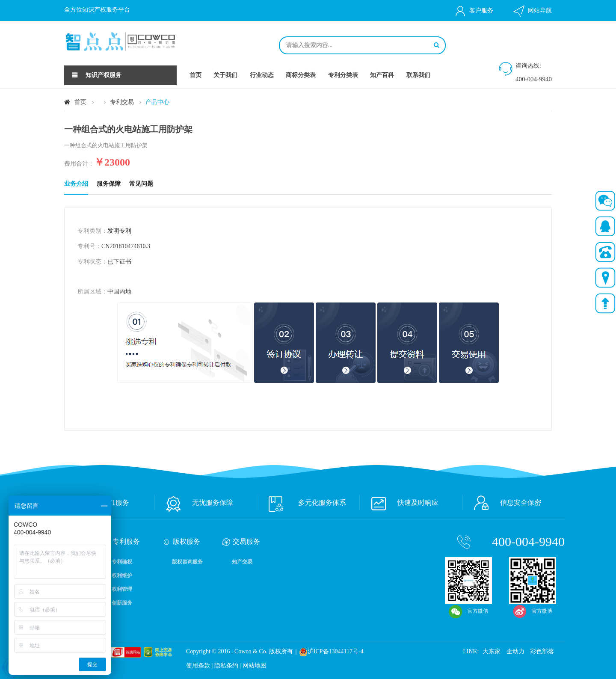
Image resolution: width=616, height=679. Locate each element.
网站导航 (532, 11)
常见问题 (141, 184)
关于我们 (225, 75)
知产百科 (382, 75)
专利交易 (122, 102)
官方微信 (468, 564)
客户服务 (473, 11)
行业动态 (262, 75)
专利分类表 (343, 75)
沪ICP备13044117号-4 (336, 651)
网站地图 (255, 666)
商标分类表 (301, 75)
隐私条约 (226, 666)
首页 (195, 75)
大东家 (492, 651)
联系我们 (418, 75)
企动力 (515, 651)
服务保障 (109, 184)
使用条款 (198, 666)
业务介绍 (76, 184)
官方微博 (533, 564)
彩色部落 (542, 651)
